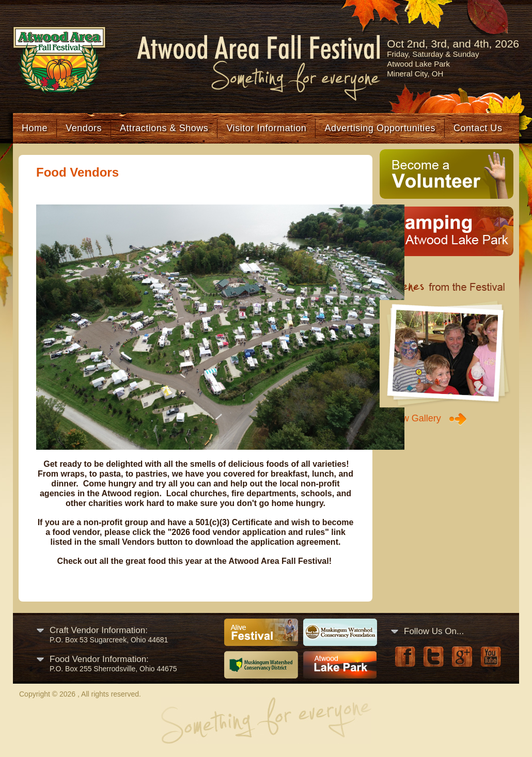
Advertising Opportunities (380, 128)
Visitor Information (266, 128)
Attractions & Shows (164, 128)
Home (35, 128)
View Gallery (415, 418)
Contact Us (478, 128)
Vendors (84, 128)
